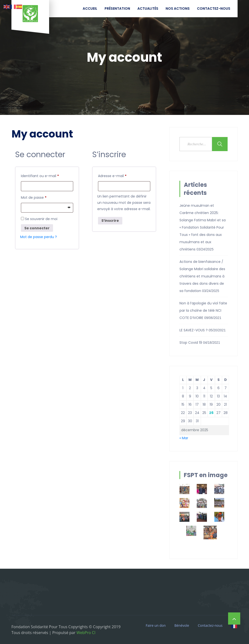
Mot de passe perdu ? (39, 238)
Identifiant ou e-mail (47, 175)
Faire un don (156, 626)
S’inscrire (110, 221)
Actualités (148, 9)
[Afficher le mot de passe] (69, 209)
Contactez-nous (214, 9)
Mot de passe (43, 197)
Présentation (117, 9)
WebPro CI (85, 633)
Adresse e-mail (121, 175)
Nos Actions (178, 9)
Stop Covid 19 (191, 343)
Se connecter (37, 229)
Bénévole (182, 626)
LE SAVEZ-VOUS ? (194, 330)
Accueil (90, 9)
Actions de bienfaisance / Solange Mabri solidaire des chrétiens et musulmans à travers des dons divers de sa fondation (202, 276)
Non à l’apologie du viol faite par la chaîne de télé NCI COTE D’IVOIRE (203, 310)
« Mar (184, 438)
